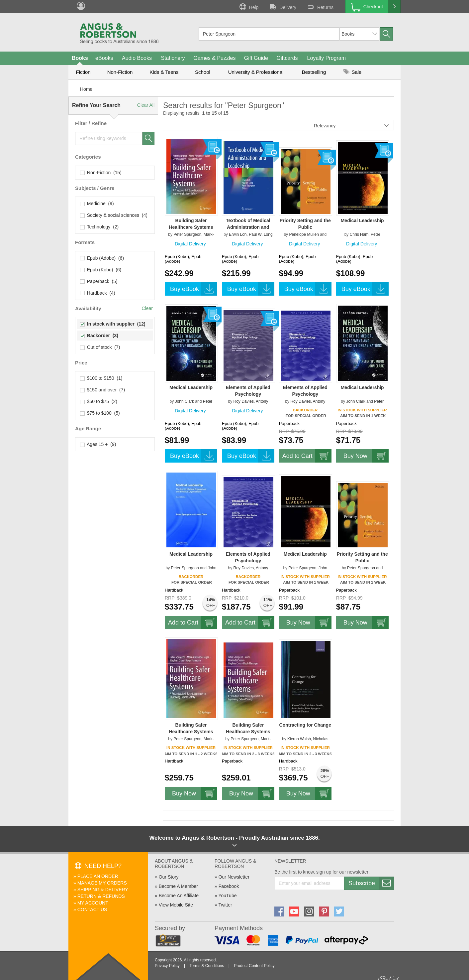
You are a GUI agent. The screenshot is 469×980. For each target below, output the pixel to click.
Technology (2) (99, 227)
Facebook (229, 886)
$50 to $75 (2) (99, 401)
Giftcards (287, 58)
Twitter (225, 905)
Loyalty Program (327, 58)
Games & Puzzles (214, 58)
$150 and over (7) (103, 390)
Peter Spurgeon (187, 234)
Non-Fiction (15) (101, 173)
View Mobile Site (176, 905)
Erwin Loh (238, 234)
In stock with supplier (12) (113, 324)
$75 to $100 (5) (100, 413)
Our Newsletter (234, 877)
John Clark (185, 401)
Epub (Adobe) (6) (102, 258)
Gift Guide (256, 58)
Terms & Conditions (207, 966)
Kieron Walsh (299, 739)
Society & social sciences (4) (114, 215)
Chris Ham (359, 234)
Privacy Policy (167, 966)
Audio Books (137, 58)
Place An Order (98, 876)
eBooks (104, 58)
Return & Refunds (101, 896)
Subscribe (371, 883)
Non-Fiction (120, 72)
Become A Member (178, 886)
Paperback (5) (99, 281)
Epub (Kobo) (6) (101, 270)
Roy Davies (244, 401)
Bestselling (314, 72)
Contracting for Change (305, 725)
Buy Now (366, 456)
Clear (147, 308)
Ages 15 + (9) (98, 444)
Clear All (146, 105)
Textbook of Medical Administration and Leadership (248, 227)
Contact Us (92, 910)
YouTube (227, 896)
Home (86, 89)
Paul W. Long (261, 234)
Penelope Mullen (304, 234)
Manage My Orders (102, 883)
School (203, 72)
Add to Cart (307, 456)
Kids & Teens (164, 72)
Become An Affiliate (179, 896)
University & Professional (256, 72)
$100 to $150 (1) (101, 378)
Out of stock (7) (100, 347)
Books (80, 58)
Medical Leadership (362, 220)
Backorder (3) (99, 336)
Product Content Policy (254, 966)
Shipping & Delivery (103, 890)
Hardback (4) (98, 293)
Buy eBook (194, 289)
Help (248, 7)
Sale (352, 72)
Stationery (173, 58)
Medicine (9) (97, 204)
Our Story (169, 877)
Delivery (282, 7)
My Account (93, 903)
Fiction (83, 72)
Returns (320, 7)
